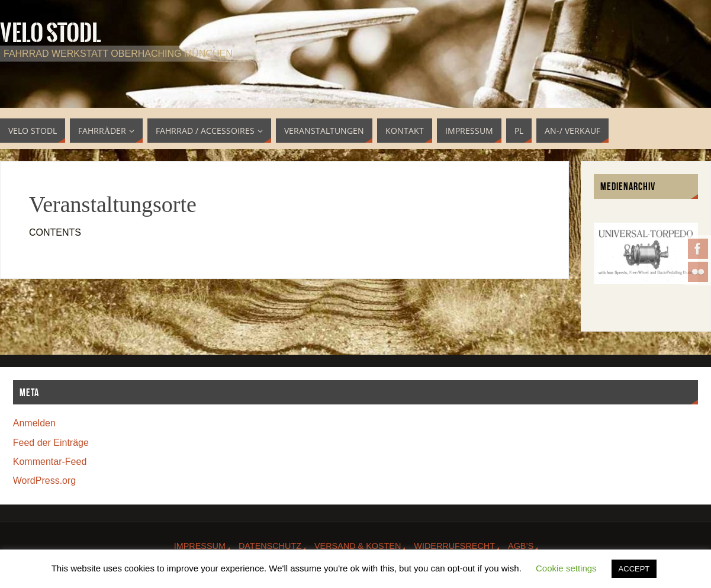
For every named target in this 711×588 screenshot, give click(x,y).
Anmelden (34, 423)
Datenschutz (270, 546)
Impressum (200, 546)
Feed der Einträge (51, 443)
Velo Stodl (51, 33)
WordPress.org (44, 481)
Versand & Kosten (358, 546)
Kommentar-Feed (50, 462)
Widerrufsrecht (454, 546)
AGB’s (521, 546)
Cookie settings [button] (566, 568)
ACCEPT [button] (634, 569)
